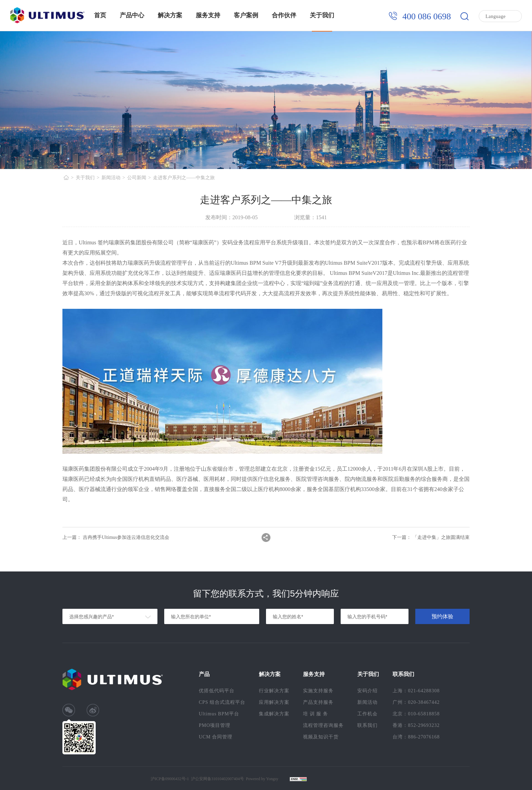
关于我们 (322, 15)
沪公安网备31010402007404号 (217, 779)
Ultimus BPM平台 (219, 714)
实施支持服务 (318, 691)
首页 (100, 15)
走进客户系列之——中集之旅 (184, 178)
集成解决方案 (274, 714)
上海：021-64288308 (416, 691)
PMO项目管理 (215, 725)
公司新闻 (137, 178)
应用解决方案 (274, 702)
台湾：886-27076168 (416, 737)
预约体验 (442, 616)
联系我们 (367, 725)
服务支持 (208, 15)
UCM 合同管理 (216, 737)
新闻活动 (111, 178)
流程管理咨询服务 (323, 725)
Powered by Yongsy (262, 779)
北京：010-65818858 (416, 714)
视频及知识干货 (321, 737)
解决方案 (170, 15)
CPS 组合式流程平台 (222, 702)
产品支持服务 (318, 702)
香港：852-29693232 (416, 725)
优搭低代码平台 (217, 691)
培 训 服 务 (316, 714)
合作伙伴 (284, 15)
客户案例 (246, 15)
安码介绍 (367, 691)
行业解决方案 (274, 691)
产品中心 (132, 15)
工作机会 (367, 714)
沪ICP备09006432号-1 (170, 779)
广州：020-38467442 (416, 702)
